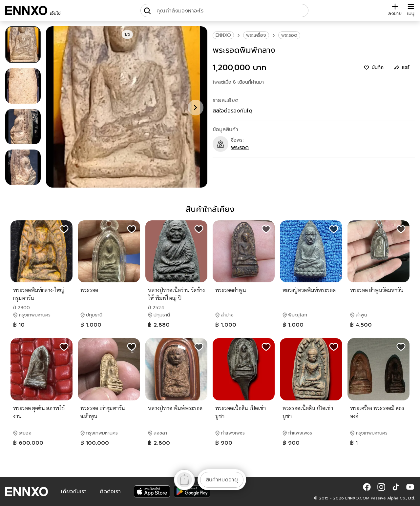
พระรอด (289, 35)
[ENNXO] (26, 10)
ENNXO (223, 35)
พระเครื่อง (256, 35)
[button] (367, 487)
